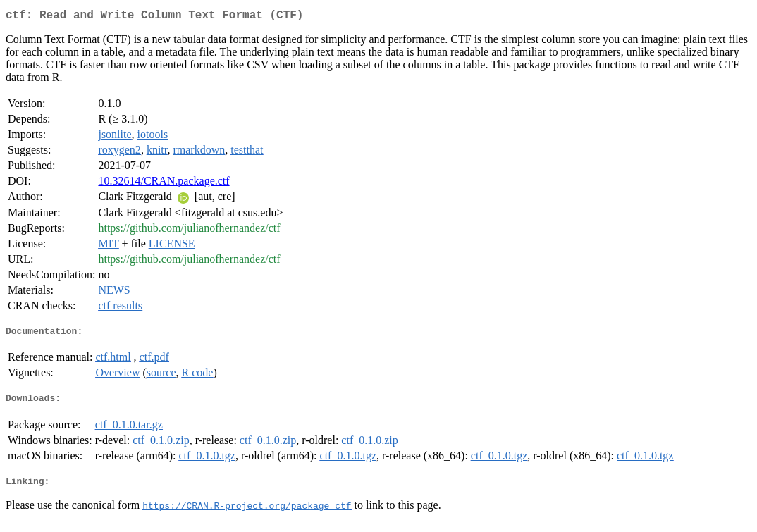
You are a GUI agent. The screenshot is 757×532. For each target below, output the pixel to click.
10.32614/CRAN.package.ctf (164, 184)
